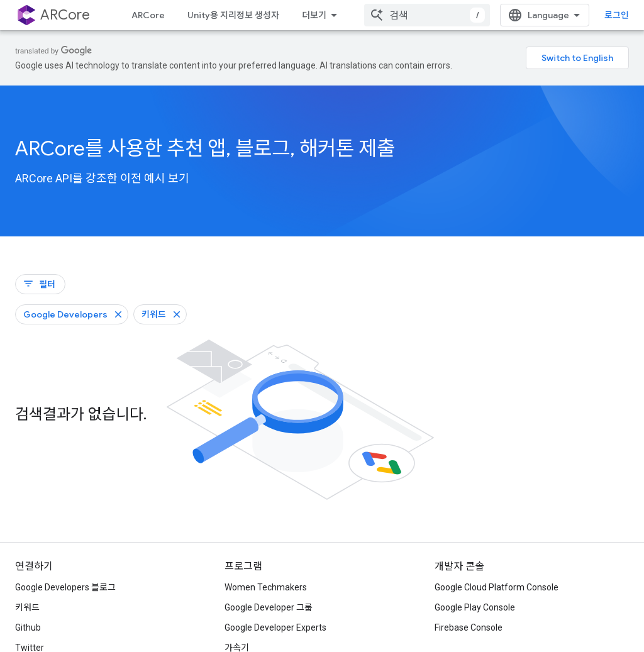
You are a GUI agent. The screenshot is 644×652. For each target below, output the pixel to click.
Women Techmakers (266, 587)
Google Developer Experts (275, 627)
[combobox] (427, 15)
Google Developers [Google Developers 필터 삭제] (65, 314)
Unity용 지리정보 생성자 (233, 15)
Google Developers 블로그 (65, 587)
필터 (39, 284)
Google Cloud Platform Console (497, 587)
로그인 (617, 15)
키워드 (27, 607)
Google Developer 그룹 (269, 607)
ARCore (148, 15)
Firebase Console (469, 627)
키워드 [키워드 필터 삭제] (154, 314)
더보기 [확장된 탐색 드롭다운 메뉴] (314, 15)
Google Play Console (475, 607)
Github (28, 627)
